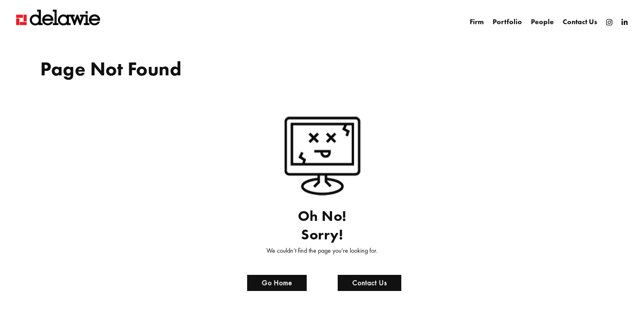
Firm (477, 22)
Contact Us (580, 22)
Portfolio (507, 22)
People (542, 22)
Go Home (277, 283)
